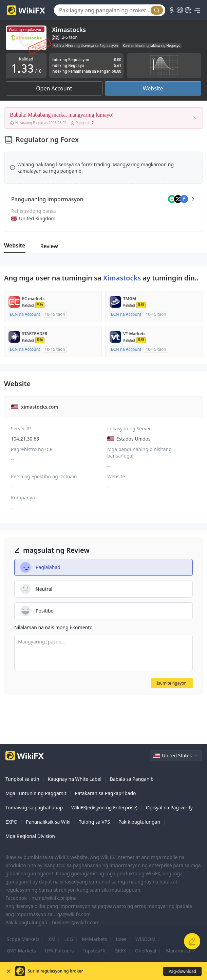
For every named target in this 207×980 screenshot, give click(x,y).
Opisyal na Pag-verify (169, 807)
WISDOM (145, 939)
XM (52, 939)
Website (153, 88)
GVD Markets (21, 951)
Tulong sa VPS (94, 822)
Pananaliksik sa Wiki (48, 822)
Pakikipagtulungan (139, 822)
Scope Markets (23, 939)
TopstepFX (94, 951)
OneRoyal (145, 951)
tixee (121, 939)
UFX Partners (59, 951)
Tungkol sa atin (22, 779)
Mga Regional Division (30, 836)
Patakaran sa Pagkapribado (105, 793)
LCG (69, 939)
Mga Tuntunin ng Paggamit (36, 793)
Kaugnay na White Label (74, 779)
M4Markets (94, 939)
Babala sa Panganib (132, 779)
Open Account (54, 88)
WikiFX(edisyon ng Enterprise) (104, 807)
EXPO (11, 822)
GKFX (120, 951)
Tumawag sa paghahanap (34, 807)
